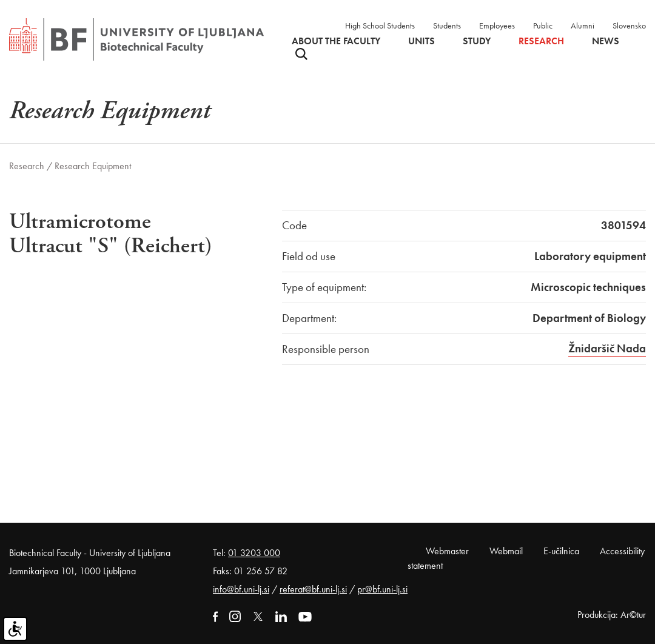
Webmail (506, 551)
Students (447, 25)
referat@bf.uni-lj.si (313, 589)
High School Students (380, 25)
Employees (497, 25)
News (606, 41)
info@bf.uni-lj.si (241, 589)
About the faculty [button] (336, 41)
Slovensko (629, 25)
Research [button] (541, 41)
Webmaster (447, 551)
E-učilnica (561, 551)
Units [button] (422, 41)
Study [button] (477, 41)
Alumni (583, 25)
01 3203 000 (254, 553)
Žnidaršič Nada (607, 348)
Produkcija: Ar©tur (612, 615)
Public (543, 25)
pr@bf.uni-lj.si (382, 589)
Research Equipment (93, 166)
